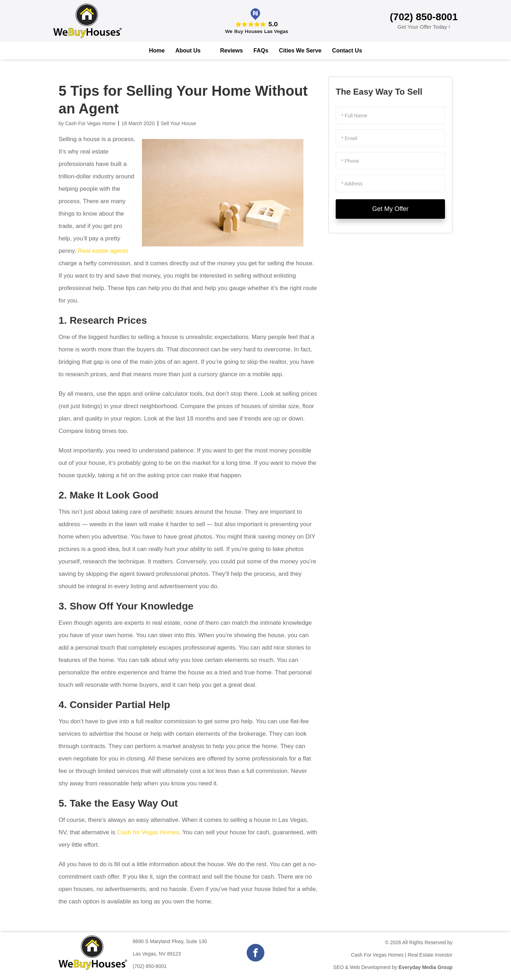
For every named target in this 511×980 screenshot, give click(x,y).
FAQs (261, 51)
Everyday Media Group (425, 967)
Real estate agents (103, 251)
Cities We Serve (300, 51)
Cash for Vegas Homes (148, 832)
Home (157, 51)
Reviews (231, 51)
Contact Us (347, 51)
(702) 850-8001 (150, 966)
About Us (188, 51)
